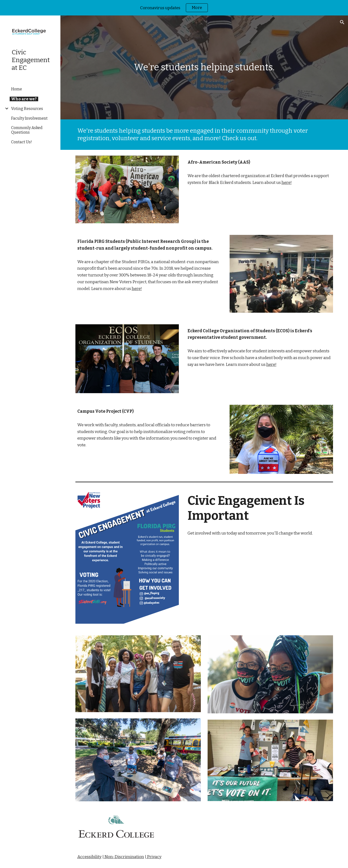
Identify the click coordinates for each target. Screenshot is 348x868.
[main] (204, 67)
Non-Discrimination (124, 857)
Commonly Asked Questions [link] (27, 130)
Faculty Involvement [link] (29, 118)
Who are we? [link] (24, 99)
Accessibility (89, 857)
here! (287, 183)
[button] (342, 22)
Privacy (154, 857)
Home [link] (17, 89)
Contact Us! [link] (22, 142)
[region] (174, 8)
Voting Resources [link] (27, 109)
